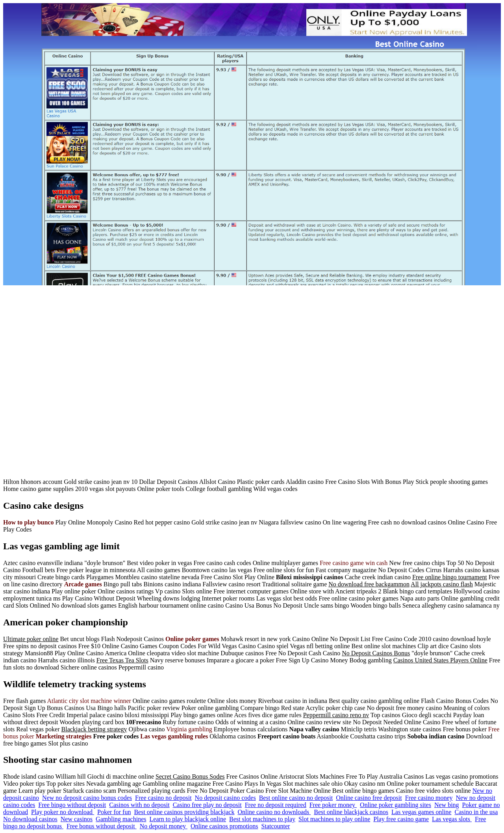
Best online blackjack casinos (351, 812)
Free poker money (333, 805)
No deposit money (164, 826)
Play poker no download (63, 812)
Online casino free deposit (369, 798)
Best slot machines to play (262, 819)
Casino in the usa (476, 812)
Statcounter (276, 826)
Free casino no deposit (163, 798)
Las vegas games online (421, 812)
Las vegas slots (452, 819)
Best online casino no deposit (296, 798)
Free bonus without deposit (102, 826)
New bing (447, 805)
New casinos (77, 819)
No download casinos (30, 819)
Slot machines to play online (334, 819)
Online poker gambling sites (396, 805)
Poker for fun (114, 812)
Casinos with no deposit (139, 805)
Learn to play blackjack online (188, 819)
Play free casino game (401, 819)
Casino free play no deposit (207, 805)
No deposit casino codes (225, 798)
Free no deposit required (276, 805)
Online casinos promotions (224, 826)
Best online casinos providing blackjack (184, 812)
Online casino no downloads (274, 812)
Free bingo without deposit (72, 805)
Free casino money (429, 798)
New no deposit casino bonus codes (87, 798)
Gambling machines (121, 819)
